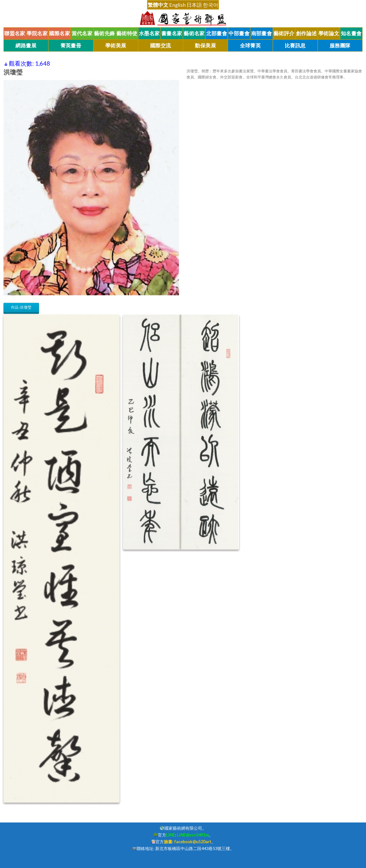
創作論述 (306, 33)
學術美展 (116, 46)
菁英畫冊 (71, 46)
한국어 (211, 5)
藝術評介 (284, 33)
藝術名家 (194, 33)
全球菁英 (250, 46)
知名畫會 (351, 33)
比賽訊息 (295, 46)
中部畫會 (239, 33)
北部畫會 (217, 33)
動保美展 (205, 46)
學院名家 (37, 33)
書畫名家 (172, 33)
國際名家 (60, 33)
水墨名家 (149, 33)
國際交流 (161, 46)
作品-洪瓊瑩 (21, 307)
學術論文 (329, 33)
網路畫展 (26, 46)
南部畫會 (262, 33)
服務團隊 (340, 46)
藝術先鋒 (105, 33)
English (177, 5)
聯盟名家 (15, 33)
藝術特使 (127, 33)
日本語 (194, 5)
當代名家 (82, 33)
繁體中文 (158, 5)
